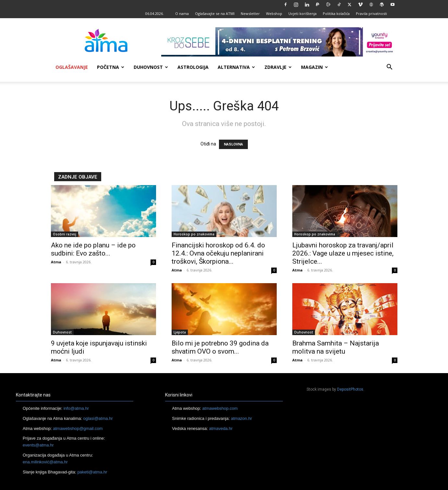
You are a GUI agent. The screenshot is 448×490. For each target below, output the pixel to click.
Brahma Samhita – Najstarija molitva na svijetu (336, 347)
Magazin (315, 67)
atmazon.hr (242, 418)
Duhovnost (151, 67)
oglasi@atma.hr (98, 418)
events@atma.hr (38, 445)
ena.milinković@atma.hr (45, 462)
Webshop (274, 13)
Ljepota (180, 332)
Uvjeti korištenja (303, 13)
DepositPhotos (350, 389)
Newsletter (250, 13)
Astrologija (193, 67)
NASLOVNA (233, 144)
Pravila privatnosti (371, 13)
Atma (56, 262)
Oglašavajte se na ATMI (215, 13)
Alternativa (236, 67)
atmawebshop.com (220, 408)
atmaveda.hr (221, 428)
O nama (182, 13)
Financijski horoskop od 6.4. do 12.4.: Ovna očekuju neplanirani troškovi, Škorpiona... (218, 253)
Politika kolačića (336, 13)
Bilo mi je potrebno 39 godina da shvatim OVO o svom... (220, 347)
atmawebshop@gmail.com (78, 428)
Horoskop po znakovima (194, 234)
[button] (390, 68)
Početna (111, 67)
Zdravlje (278, 67)
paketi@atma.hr (92, 472)
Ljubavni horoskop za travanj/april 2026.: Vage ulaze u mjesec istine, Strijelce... (343, 253)
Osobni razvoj (65, 234)
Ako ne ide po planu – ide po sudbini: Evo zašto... (93, 249)
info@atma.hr (76, 408)
